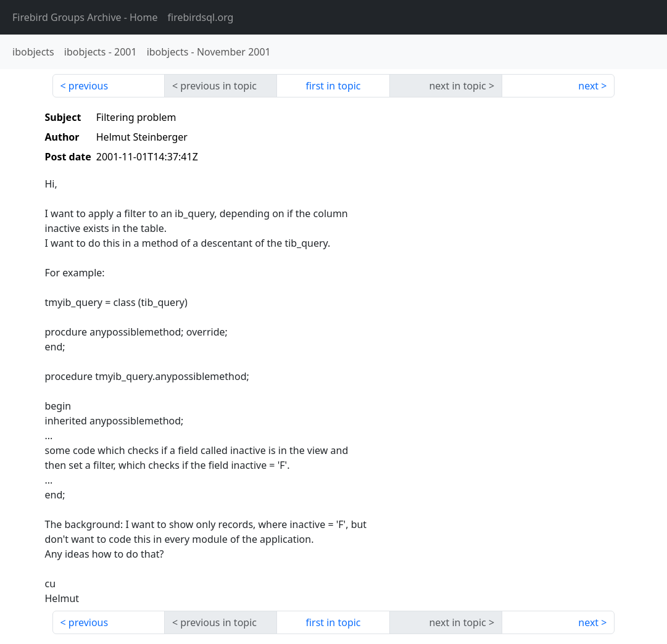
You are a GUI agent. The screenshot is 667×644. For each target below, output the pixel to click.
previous (88, 86)
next (588, 86)
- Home (85, 17)
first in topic (333, 86)
